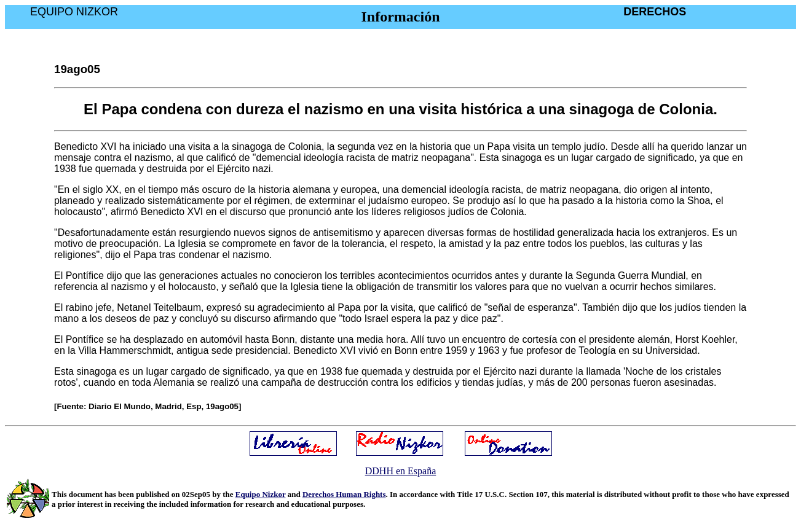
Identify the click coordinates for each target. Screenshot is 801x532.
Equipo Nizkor (261, 494)
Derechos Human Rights (344, 494)
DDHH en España (401, 471)
